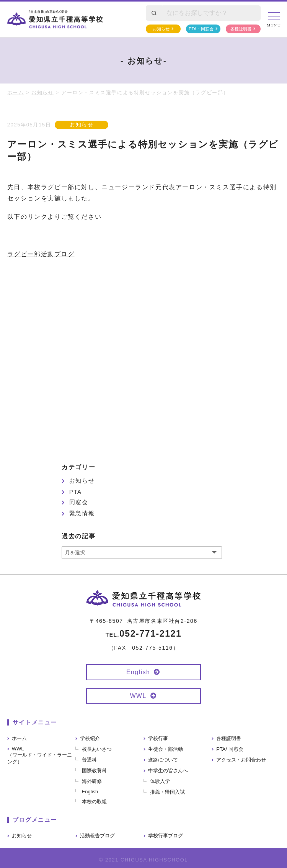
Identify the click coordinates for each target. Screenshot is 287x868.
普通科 (89, 760)
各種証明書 (241, 29)
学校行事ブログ (166, 836)
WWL (138, 696)
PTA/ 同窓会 (230, 749)
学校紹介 (90, 738)
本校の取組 (94, 802)
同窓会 (79, 502)
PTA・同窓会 (201, 29)
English (138, 672)
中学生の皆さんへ (168, 771)
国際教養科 (94, 771)
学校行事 (158, 738)
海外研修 (92, 781)
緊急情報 (82, 513)
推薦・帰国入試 (167, 792)
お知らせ (161, 29)
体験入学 (160, 781)
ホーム (19, 738)
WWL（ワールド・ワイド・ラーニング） (40, 755)
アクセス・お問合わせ (241, 760)
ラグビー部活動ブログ (41, 254)
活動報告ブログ (97, 836)
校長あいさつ (97, 749)
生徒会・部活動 (166, 749)
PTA (76, 492)
